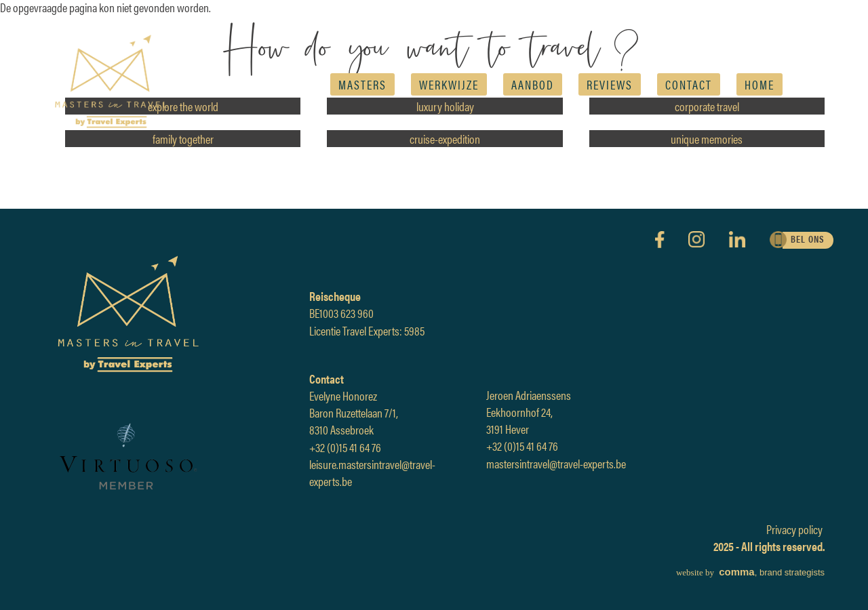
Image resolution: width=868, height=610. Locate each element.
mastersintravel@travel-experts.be (556, 463)
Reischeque (335, 296)
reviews (610, 84)
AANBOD (533, 84)
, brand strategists (750, 572)
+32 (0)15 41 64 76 (345, 447)
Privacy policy (794, 529)
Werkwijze (449, 84)
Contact (689, 84)
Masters (362, 84)
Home (759, 84)
